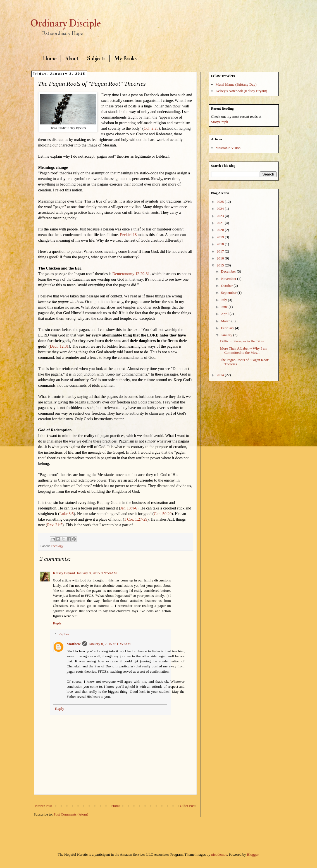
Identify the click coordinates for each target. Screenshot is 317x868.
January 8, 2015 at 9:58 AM (97, 573)
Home (50, 58)
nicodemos (219, 854)
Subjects (96, 58)
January (227, 335)
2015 (221, 265)
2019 (221, 237)
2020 (221, 230)
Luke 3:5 (67, 514)
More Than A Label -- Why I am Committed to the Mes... (244, 351)
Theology (57, 546)
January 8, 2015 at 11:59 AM (110, 644)
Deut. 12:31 (59, 346)
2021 (221, 223)
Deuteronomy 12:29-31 (131, 274)
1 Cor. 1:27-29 (136, 519)
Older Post (188, 806)
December (229, 271)
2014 (221, 375)
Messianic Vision (228, 148)
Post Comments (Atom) (71, 814)
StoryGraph (220, 122)
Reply (57, 623)
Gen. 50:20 (163, 514)
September (229, 293)
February (228, 328)
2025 (221, 202)
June (225, 307)
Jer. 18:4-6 (129, 508)
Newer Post (44, 806)
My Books (125, 58)
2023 (221, 216)
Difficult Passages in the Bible (242, 341)
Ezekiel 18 (128, 235)
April (225, 314)
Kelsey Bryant (64, 573)
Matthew (74, 644)
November (229, 279)
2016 (221, 258)
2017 (221, 251)
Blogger (253, 854)
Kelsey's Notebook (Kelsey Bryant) (241, 91)
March (226, 321)
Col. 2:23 (151, 128)
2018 (221, 244)
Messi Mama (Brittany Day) (236, 84)
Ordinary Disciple (65, 23)
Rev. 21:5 (55, 525)
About (72, 58)
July (224, 300)
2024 (221, 209)
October (227, 286)
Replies (64, 634)
